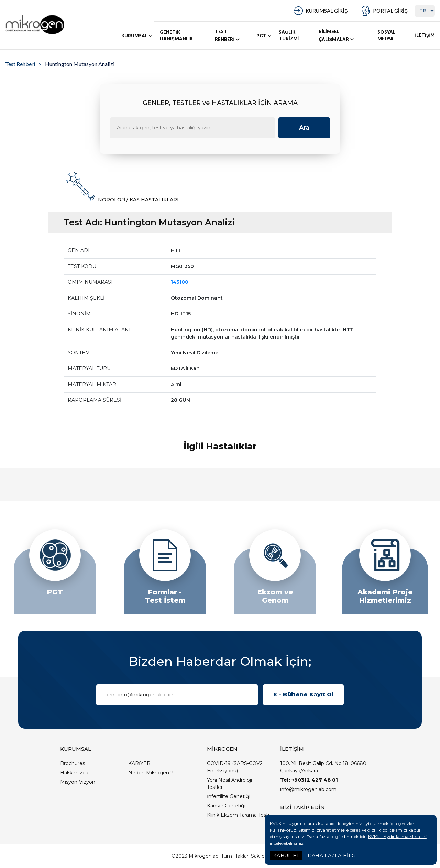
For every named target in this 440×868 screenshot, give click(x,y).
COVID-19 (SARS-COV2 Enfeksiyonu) (235, 767)
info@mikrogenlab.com (308, 789)
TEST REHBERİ (228, 35)
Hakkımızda (74, 773)
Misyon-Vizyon (78, 782)
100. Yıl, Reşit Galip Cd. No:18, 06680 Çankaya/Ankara (323, 767)
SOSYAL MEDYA (386, 35)
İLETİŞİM (425, 35)
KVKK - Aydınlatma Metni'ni (397, 837)
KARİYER (139, 763)
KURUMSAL (137, 36)
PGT (265, 36)
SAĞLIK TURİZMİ (289, 35)
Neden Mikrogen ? (151, 773)
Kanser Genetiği (226, 806)
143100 (180, 282)
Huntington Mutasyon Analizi (80, 64)
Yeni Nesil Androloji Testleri (229, 784)
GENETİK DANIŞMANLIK (176, 35)
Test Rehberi (20, 64)
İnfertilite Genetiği (229, 796)
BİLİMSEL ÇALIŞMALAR (337, 35)
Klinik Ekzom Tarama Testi (238, 815)
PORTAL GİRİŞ (390, 11)
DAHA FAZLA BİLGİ (332, 856)
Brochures (73, 763)
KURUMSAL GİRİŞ (327, 11)
